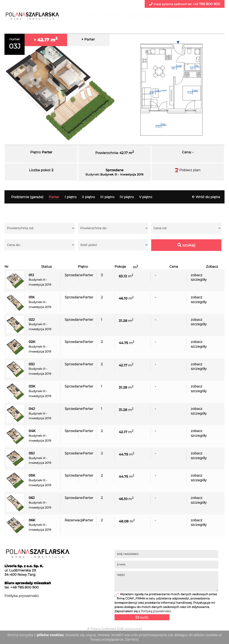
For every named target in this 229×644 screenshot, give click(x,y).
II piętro (88, 197)
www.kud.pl (133, 629)
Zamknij (132, 639)
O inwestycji (111, 15)
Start (90, 15)
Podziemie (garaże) (27, 197)
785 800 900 (185, 4)
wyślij (142, 617)
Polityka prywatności (22, 596)
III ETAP (216, 15)
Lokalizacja (174, 15)
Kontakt (197, 15)
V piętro (146, 197)
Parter (54, 197)
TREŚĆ (166, 581)
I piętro (71, 197)
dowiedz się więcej (81, 635)
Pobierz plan (188, 170)
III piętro (107, 197)
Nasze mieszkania (143, 15)
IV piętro (127, 197)
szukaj (186, 245)
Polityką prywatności (156, 611)
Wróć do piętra (208, 197)
